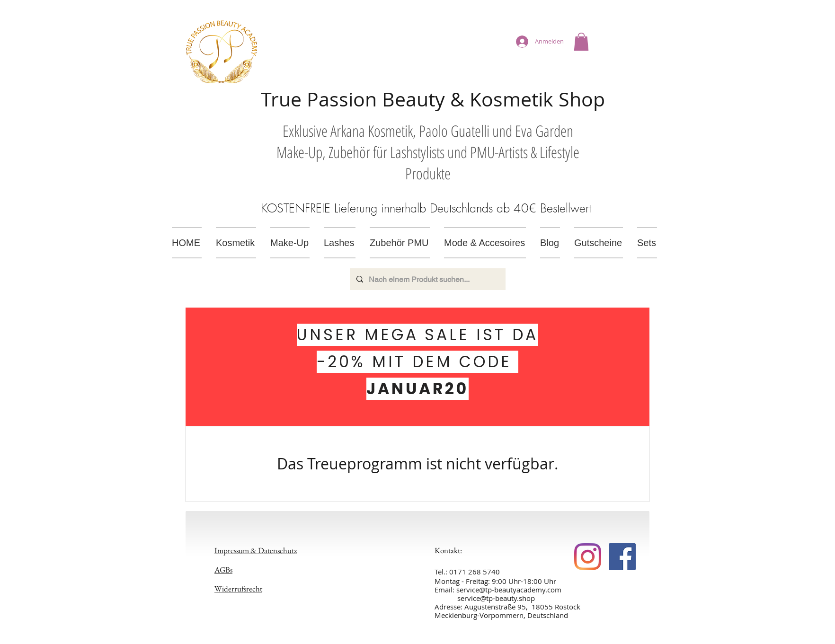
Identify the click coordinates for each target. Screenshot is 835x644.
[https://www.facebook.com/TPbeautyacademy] (588, 557)
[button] (581, 42)
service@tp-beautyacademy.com (509, 590)
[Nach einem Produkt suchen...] (427, 279)
